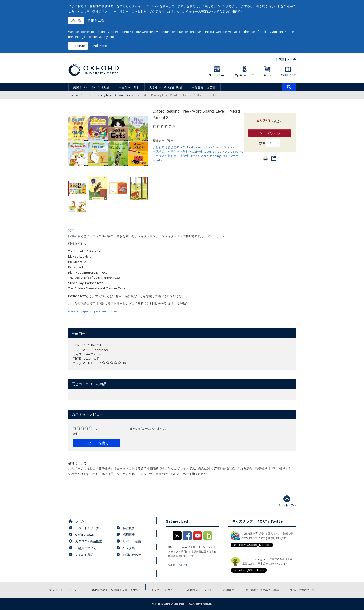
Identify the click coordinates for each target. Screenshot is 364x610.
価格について (77, 463)
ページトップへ (287, 505)
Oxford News (84, 534)
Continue (78, 46)
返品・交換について (303, 590)
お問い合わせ (132, 555)
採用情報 (129, 534)
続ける (76, 20)
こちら (180, 565)
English (291, 59)
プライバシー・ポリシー (64, 590)
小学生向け (187, 156)
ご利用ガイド (288, 75)
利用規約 (229, 590)
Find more (99, 46)
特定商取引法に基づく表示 (262, 590)
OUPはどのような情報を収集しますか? (115, 590)
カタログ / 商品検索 (89, 541)
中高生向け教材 (129, 87)
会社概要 (129, 528)
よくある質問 (84, 555)
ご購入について (86, 548)
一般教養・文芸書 (204, 87)
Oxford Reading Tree (99, 95)
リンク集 (129, 548)
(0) (175, 126)
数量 (262, 138)
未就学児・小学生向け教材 (91, 87)
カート (267, 75)
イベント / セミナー (89, 528)
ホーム (74, 95)
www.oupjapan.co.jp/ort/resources (93, 311)
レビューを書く (97, 443)
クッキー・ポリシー (163, 590)
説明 (71, 231)
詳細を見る (96, 20)
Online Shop (217, 75)
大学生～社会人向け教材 (166, 87)
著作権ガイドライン (200, 590)
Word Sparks (127, 95)
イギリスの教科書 (165, 156)
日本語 (280, 59)
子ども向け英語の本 (166, 147)
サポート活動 (132, 541)
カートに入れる (270, 128)
